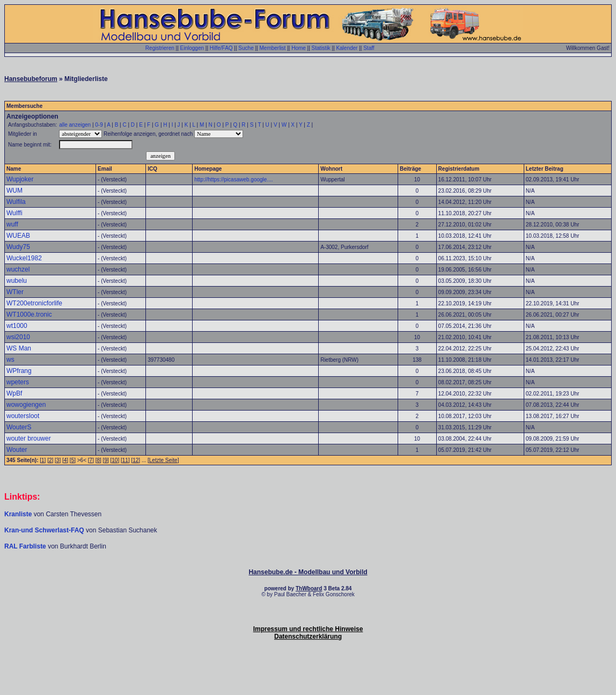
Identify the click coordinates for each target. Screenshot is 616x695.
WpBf (14, 393)
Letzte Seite (163, 460)
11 (125, 460)
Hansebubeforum (31, 79)
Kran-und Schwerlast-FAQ (45, 530)
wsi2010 (18, 337)
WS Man (19, 348)
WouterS (19, 427)
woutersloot (23, 416)
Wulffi (14, 213)
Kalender (347, 48)
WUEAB (18, 236)
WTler (15, 292)
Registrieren (160, 48)
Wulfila (16, 202)
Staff (369, 48)
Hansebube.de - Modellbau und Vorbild (308, 572)
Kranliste (18, 514)
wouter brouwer (29, 438)
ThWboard (309, 588)
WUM (14, 191)
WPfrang (19, 371)
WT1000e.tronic (29, 314)
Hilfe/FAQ (221, 48)
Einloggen (192, 48)
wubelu (17, 281)
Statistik (321, 48)
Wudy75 (18, 247)
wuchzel (18, 269)
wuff (12, 224)
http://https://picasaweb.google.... (233, 180)
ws (10, 360)
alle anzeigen (75, 125)
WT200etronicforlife (34, 303)
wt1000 (17, 326)
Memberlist (272, 48)
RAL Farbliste (26, 546)
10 (115, 460)
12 (135, 460)
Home (299, 48)
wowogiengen (26, 405)
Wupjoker (20, 179)
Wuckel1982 (24, 258)
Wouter (17, 450)
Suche (246, 48)
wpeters (18, 382)
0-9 (99, 125)
